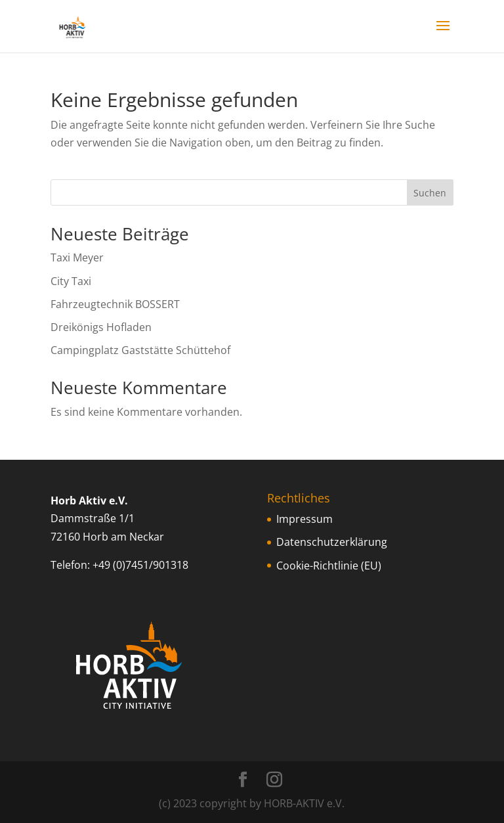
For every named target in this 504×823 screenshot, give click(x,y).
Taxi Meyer (77, 257)
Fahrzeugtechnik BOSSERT (115, 304)
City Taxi (71, 281)
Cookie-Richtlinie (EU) (329, 566)
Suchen (430, 193)
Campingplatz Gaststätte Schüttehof (140, 350)
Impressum (304, 519)
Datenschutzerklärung (332, 542)
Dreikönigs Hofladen (101, 327)
